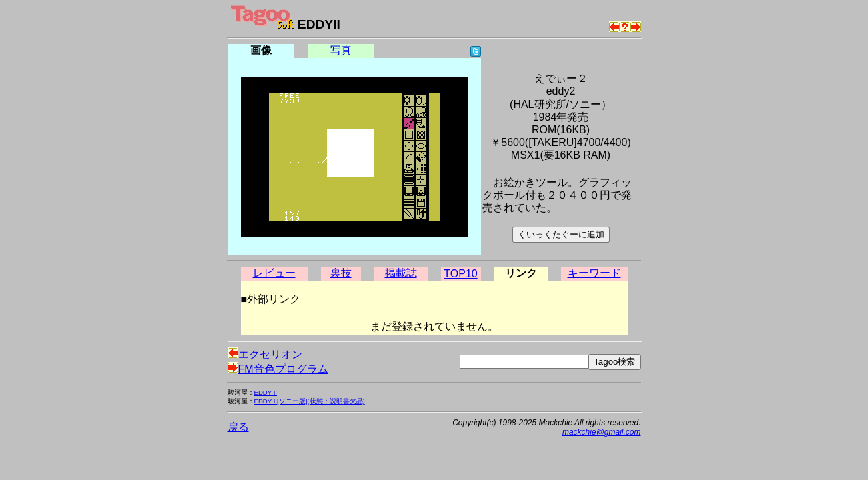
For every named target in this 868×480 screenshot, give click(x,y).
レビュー (274, 273)
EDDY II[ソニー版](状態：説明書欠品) (310, 401)
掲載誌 (401, 273)
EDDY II (266, 392)
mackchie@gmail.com (602, 432)
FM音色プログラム (278, 369)
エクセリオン (265, 354)
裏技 (341, 273)
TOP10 (460, 274)
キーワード (594, 273)
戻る (238, 427)
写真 (341, 50)
